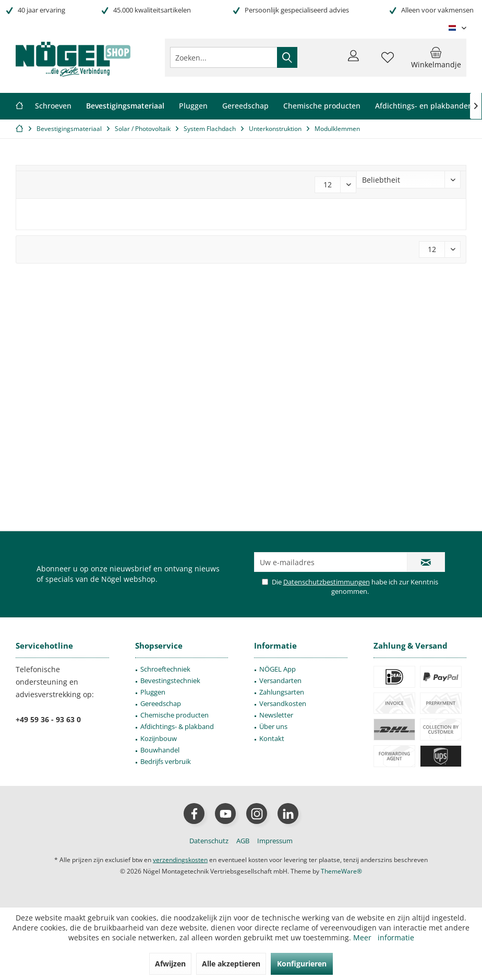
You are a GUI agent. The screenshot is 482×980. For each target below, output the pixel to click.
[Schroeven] (53, 106)
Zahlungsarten (282, 692)
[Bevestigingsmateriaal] (125, 106)
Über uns (273, 726)
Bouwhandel (160, 750)
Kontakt (272, 738)
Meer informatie (384, 937)
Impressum (275, 841)
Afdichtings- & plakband (177, 726)
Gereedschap (161, 703)
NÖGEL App (278, 669)
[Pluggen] (193, 106)
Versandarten (280, 680)
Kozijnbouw (159, 738)
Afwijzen (170, 964)
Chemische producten (174, 715)
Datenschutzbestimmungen (327, 582)
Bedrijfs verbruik (166, 761)
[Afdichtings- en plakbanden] (424, 106)
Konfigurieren (302, 964)
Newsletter (276, 715)
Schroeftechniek (165, 669)
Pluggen (153, 692)
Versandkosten (283, 703)
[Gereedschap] (245, 106)
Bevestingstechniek (170, 680)
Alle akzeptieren (231, 964)
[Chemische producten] (322, 106)
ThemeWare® (341, 871)
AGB (243, 841)
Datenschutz (209, 841)
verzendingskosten (180, 860)
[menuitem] (436, 57)
